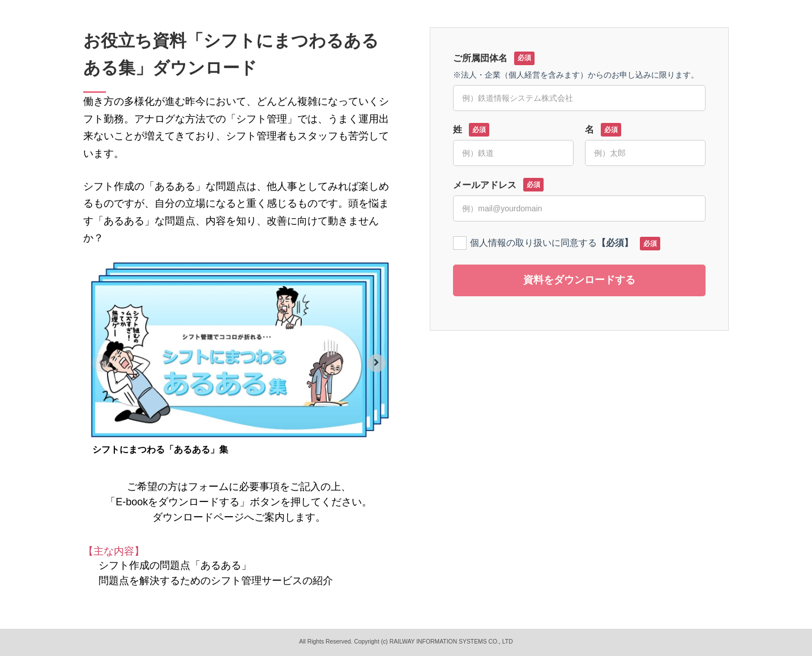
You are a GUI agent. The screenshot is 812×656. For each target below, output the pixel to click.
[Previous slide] (101, 363)
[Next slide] (377, 363)
